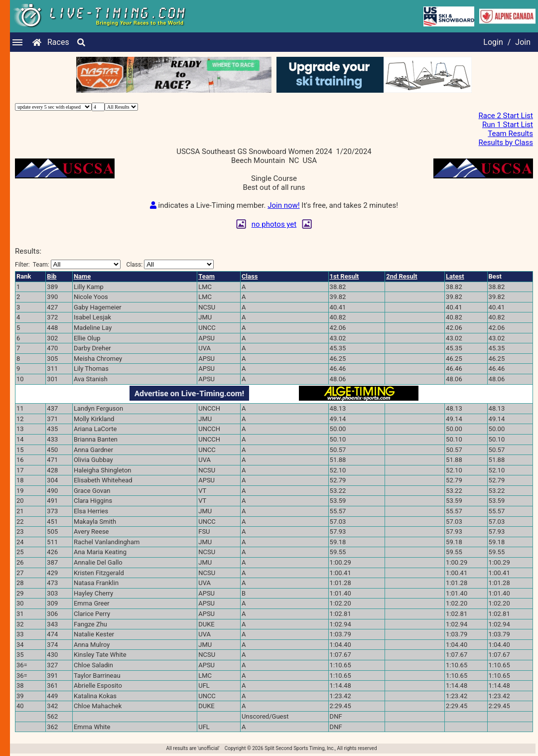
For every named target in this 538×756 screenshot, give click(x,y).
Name (82, 276)
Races (58, 42)
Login (493, 42)
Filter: (68, 264)
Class (250, 276)
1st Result (344, 276)
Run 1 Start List (508, 125)
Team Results (510, 134)
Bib (52, 276)
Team (206, 276)
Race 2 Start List (506, 116)
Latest (455, 276)
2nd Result (402, 276)
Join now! (283, 205)
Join (523, 42)
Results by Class (506, 143)
